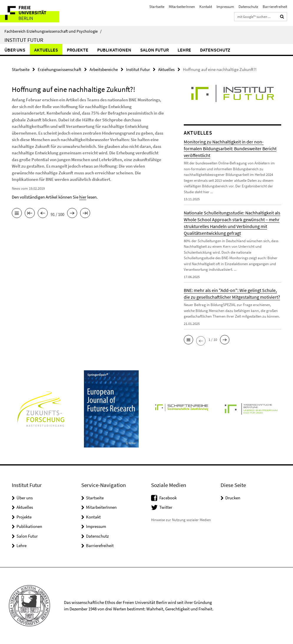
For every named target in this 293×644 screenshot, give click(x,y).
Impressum (225, 7)
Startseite (157, 7)
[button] (188, 340)
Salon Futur (154, 50)
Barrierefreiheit (275, 7)
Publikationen (114, 50)
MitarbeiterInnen (182, 7)
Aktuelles (46, 50)
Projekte (78, 50)
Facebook (168, 498)
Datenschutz (248, 7)
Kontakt (206, 7)
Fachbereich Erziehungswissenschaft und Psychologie (53, 31)
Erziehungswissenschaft (59, 69)
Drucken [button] (233, 498)
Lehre (184, 50)
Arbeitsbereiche (104, 69)
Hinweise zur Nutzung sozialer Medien (181, 520)
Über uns (15, 50)
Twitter (166, 507)
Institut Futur (24, 40)
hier (83, 197)
